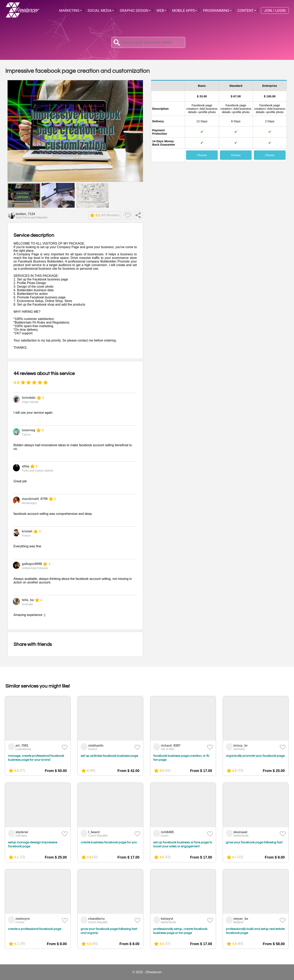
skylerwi (22, 832)
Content (246, 10)
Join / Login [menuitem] (275, 10)
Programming (216, 10)
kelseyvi (167, 919)
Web (160, 10)
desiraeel (240, 832)
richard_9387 (171, 746)
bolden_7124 (25, 214)
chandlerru (97, 919)
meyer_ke (241, 919)
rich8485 (167, 832)
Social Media (100, 10)
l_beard (94, 832)
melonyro (23, 919)
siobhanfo (96, 746)
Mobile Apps (183, 10)
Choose (202, 155)
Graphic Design (134, 10)
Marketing (69, 10)
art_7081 (22, 746)
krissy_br (241, 746)
